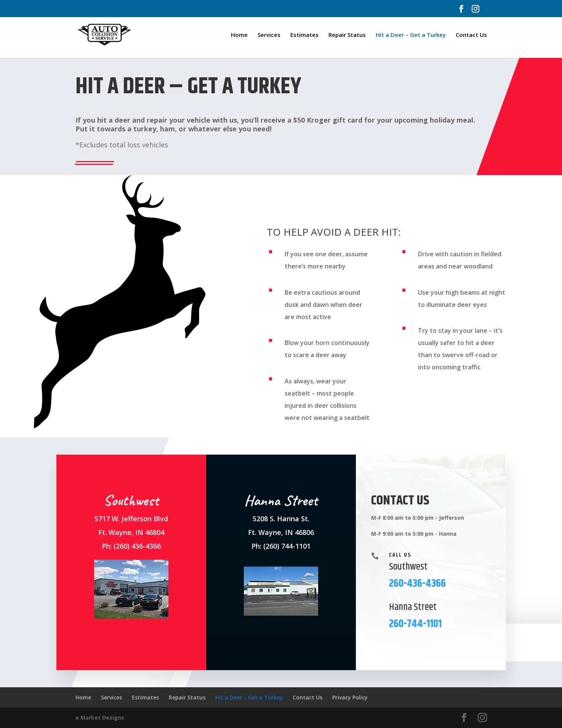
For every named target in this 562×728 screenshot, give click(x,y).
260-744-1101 (415, 624)
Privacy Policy (350, 697)
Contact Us (471, 35)
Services (269, 35)
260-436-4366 (417, 584)
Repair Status (347, 35)
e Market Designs (100, 718)
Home (239, 35)
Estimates (304, 35)
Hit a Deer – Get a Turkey (411, 35)
